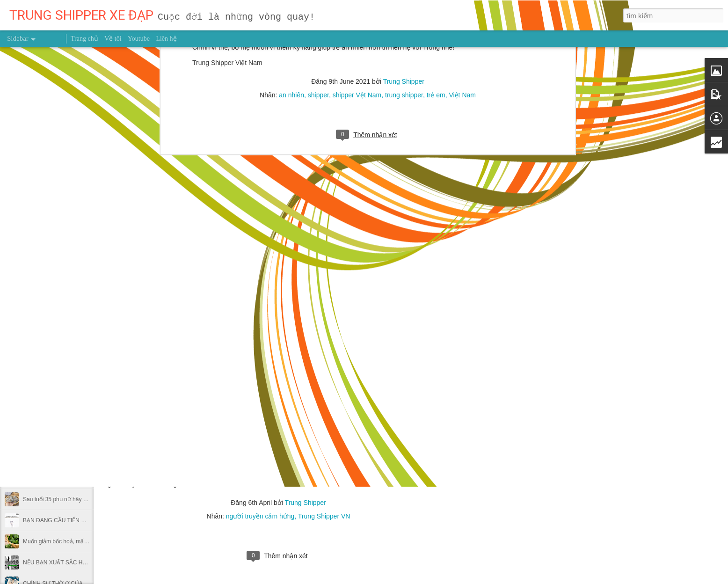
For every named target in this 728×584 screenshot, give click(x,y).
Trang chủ (84, 39)
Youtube (139, 39)
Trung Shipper (306, 503)
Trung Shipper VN (324, 516)
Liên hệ (166, 39)
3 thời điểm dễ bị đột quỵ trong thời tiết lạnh (77, 331)
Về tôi (113, 39)
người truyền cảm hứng (260, 516)
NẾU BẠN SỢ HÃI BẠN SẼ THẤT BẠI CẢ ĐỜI (80, 352)
